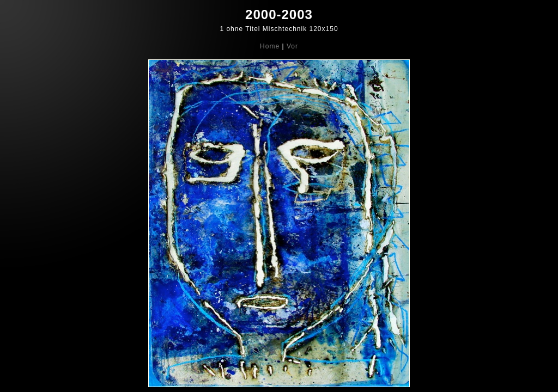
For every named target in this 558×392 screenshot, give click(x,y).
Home (270, 46)
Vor (292, 46)
